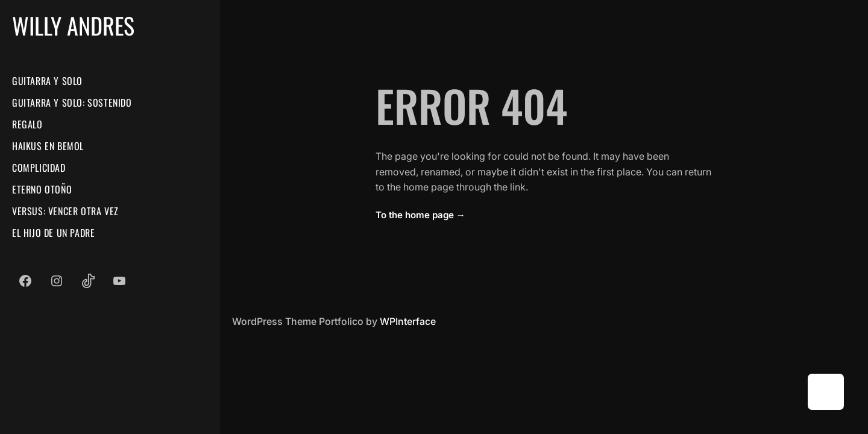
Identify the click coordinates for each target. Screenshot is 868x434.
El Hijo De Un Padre (53, 233)
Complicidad (39, 168)
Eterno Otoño (42, 189)
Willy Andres (73, 25)
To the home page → (420, 215)
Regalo (27, 124)
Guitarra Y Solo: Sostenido (72, 102)
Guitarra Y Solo (47, 81)
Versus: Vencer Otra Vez (65, 211)
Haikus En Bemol (48, 146)
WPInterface (408, 321)
